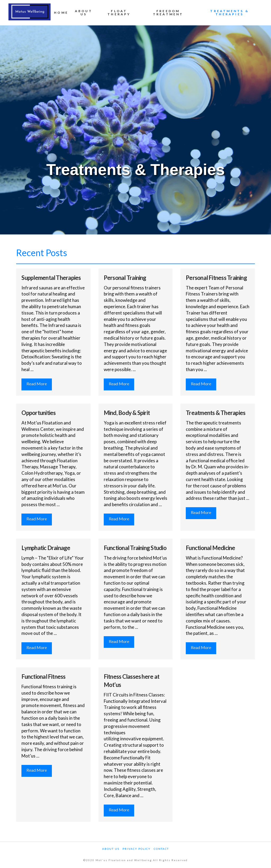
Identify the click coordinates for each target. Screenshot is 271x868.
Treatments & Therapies (216, 413)
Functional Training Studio (135, 548)
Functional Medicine (210, 548)
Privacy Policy (137, 849)
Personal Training (125, 278)
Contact (161, 849)
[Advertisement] (135, 119)
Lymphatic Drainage (46, 548)
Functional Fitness (43, 677)
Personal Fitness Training (216, 278)
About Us (111, 849)
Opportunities (39, 413)
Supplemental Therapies (51, 278)
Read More (37, 384)
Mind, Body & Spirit (127, 413)
